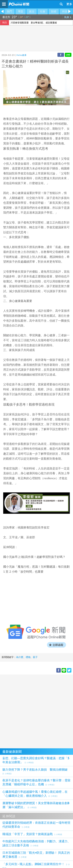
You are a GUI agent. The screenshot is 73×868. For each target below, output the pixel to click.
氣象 (68, 17)
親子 (35, 657)
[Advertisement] (36, 711)
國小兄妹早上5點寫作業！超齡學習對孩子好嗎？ (34, 557)
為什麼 (20, 657)
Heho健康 (21, 55)
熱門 (9, 12)
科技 (65, 12)
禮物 (28, 657)
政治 (32, 12)
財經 (54, 12)
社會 (43, 12)
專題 (21, 12)
